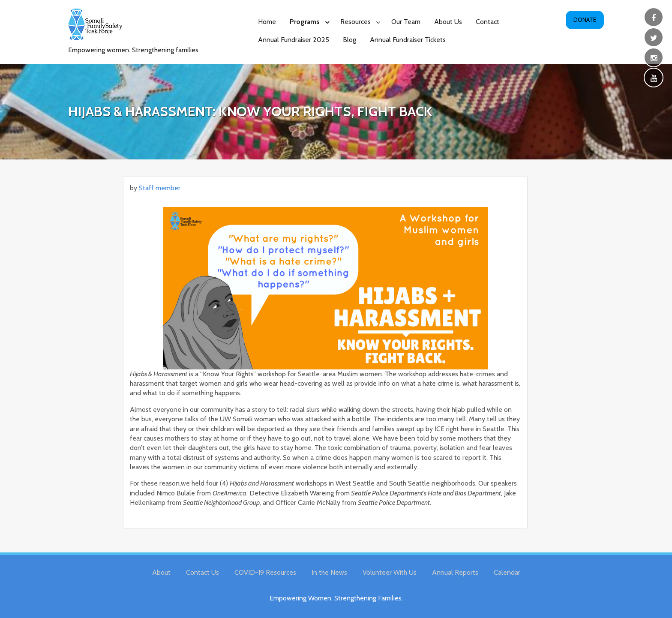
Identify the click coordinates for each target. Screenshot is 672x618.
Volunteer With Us (390, 572)
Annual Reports (455, 572)
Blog (349, 40)
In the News (329, 572)
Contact (487, 22)
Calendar (507, 572)
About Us (448, 22)
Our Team (406, 22)
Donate (585, 20)
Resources (355, 22)
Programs (305, 22)
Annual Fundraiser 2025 (294, 40)
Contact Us (202, 572)
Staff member (160, 188)
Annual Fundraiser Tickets (408, 40)
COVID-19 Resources (265, 572)
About (161, 572)
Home (267, 22)
